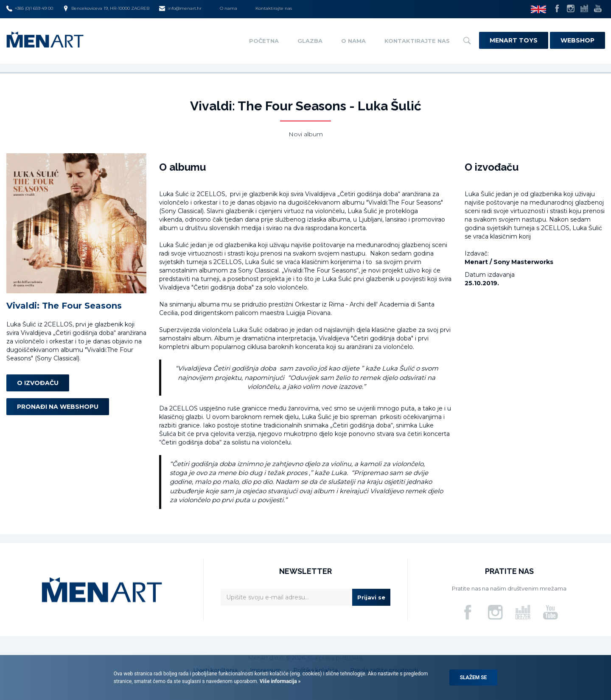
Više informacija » (280, 681)
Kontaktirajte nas (274, 8)
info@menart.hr (180, 8)
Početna (264, 41)
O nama (228, 8)
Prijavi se (371, 597)
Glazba (310, 41)
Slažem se (474, 678)
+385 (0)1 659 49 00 (30, 8)
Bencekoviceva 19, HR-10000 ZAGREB (106, 8)
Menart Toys (514, 40)
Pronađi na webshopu (58, 407)
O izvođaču (38, 383)
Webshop (577, 40)
